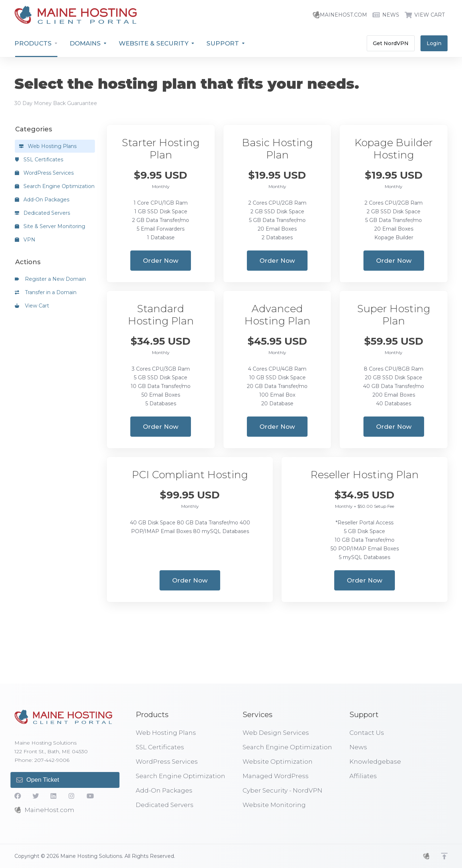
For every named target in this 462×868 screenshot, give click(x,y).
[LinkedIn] (54, 796)
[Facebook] (18, 796)
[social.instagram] (72, 796)
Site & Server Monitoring (50, 226)
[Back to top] (444, 856)
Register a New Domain (50, 279)
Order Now (161, 261)
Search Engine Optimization (55, 186)
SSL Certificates (39, 160)
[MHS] (426, 856)
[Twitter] (36, 796)
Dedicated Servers (42, 213)
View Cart (32, 306)
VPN (25, 240)
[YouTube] (90, 796)
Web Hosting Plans (48, 146)
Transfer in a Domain (46, 292)
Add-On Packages (42, 200)
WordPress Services (44, 173)
